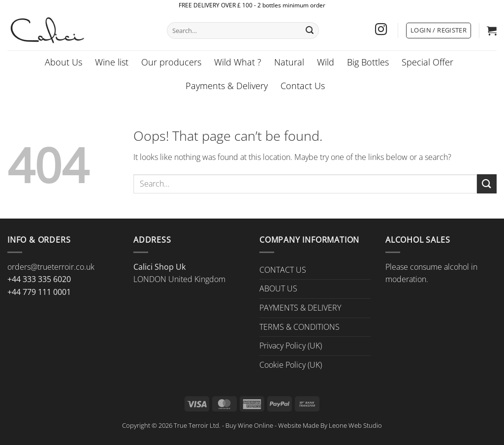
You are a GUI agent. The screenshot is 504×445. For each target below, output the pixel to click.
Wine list (112, 62)
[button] (439, 31)
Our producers (171, 62)
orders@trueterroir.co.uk (51, 267)
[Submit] (310, 31)
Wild (326, 62)
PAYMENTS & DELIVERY (300, 308)
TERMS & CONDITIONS (299, 327)
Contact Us (303, 86)
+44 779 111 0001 (39, 292)
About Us (63, 62)
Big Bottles (368, 62)
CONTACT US (283, 270)
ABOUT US (278, 288)
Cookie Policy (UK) (291, 365)
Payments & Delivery (227, 86)
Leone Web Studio (355, 425)
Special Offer (427, 62)
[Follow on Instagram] (381, 30)
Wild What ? (238, 62)
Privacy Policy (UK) (291, 346)
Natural (289, 62)
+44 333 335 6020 (39, 279)
